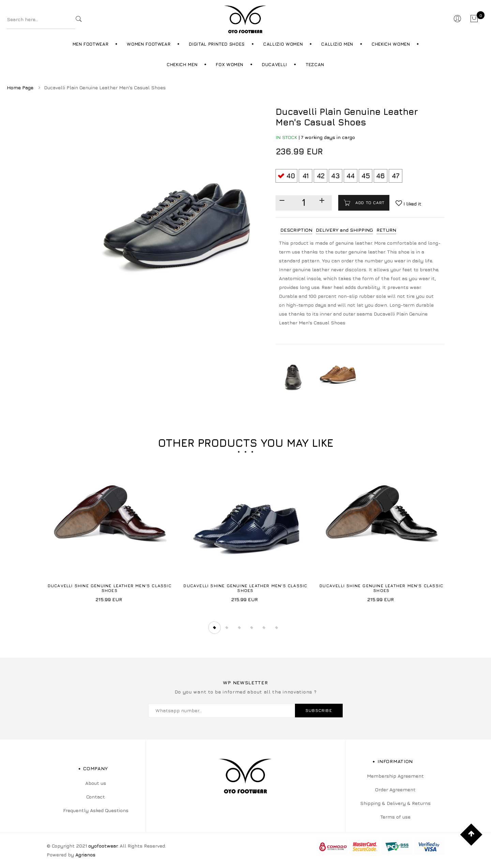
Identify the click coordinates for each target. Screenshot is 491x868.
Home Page (20, 87)
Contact (96, 797)
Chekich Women (391, 44)
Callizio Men (337, 44)
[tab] (296, 230)
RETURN (386, 230)
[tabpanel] (110, 530)
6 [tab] (277, 627)
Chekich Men (182, 64)
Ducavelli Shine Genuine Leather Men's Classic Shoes (110, 588)
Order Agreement (395, 789)
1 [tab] (214, 627)
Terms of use (395, 817)
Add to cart (369, 203)
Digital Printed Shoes (217, 44)
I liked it (412, 204)
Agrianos (85, 855)
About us (96, 783)
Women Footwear (149, 44)
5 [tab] (265, 627)
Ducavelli (274, 64)
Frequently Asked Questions (96, 810)
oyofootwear (103, 846)
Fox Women (230, 64)
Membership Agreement (395, 776)
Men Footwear (91, 44)
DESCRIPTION (296, 230)
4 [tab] (252, 627)
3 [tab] (239, 627)
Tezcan (315, 64)
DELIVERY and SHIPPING (344, 230)
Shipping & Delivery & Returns (395, 803)
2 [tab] (227, 627)
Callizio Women (283, 44)
